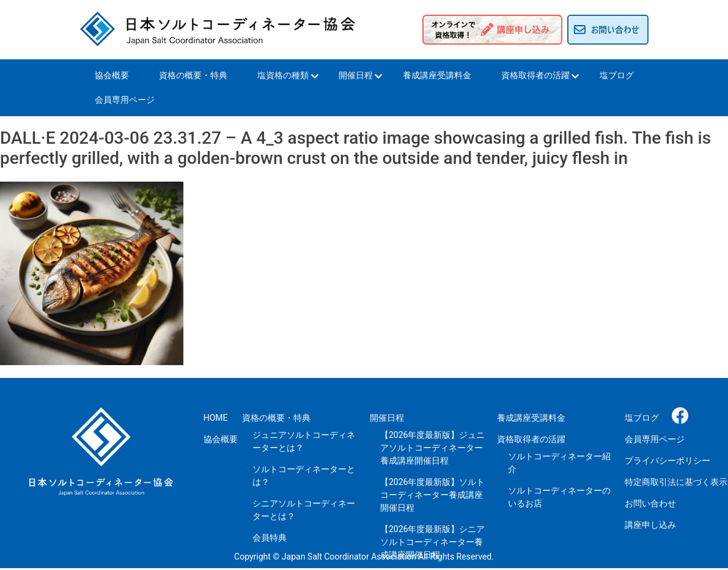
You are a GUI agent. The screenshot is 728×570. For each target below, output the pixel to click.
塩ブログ (617, 75)
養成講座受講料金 (437, 75)
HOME (216, 418)
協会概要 (112, 75)
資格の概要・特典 (193, 75)
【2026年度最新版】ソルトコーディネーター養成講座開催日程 (432, 495)
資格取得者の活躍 (535, 75)
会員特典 (270, 538)
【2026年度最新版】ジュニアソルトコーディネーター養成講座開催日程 (432, 448)
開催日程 (356, 75)
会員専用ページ (125, 100)
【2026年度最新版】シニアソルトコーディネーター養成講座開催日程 (432, 542)
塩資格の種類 (283, 75)
